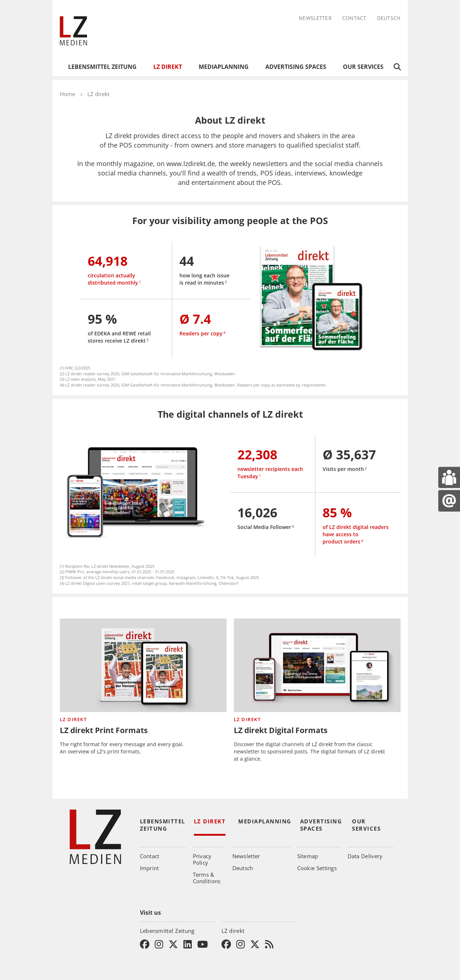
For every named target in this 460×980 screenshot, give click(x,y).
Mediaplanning (224, 67)
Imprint (150, 868)
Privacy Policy (202, 859)
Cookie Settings (317, 868)
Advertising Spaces (296, 67)
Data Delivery (365, 856)
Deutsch (389, 18)
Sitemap (308, 856)
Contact (354, 18)
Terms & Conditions (207, 878)
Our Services (363, 67)
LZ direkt (168, 67)
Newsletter (315, 18)
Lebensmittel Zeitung (102, 67)
